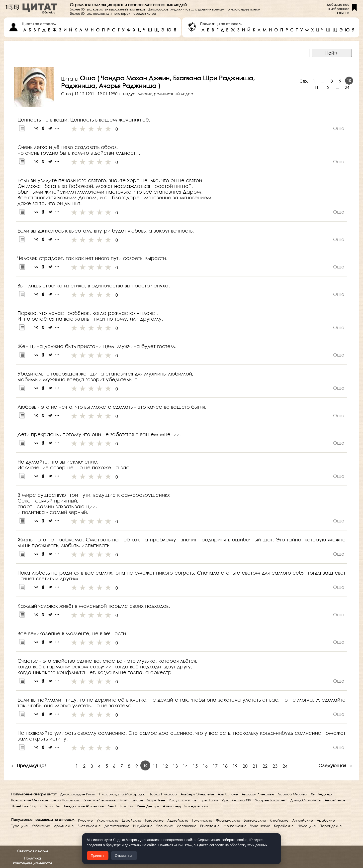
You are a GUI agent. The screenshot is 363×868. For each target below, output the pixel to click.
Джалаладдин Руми (78, 794)
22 (265, 766)
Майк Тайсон (131, 800)
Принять (98, 856)
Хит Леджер (321, 794)
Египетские (210, 826)
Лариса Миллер (292, 794)
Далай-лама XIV (237, 800)
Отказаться (124, 856)
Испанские (187, 826)
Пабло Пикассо (163, 794)
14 (185, 766)
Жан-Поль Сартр (26, 806)
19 (235, 766)
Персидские (331, 826)
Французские (228, 820)
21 (255, 766)
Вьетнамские (89, 826)
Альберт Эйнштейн (197, 794)
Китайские (279, 820)
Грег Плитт (209, 800)
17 (215, 766)
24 (347, 87)
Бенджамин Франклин (84, 806)
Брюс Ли (53, 806)
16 (205, 766)
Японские (165, 826)
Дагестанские (117, 826)
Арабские (326, 820)
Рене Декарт (148, 806)
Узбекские (41, 826)
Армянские (64, 826)
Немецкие (307, 826)
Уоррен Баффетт (271, 800)
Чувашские (260, 826)
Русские (85, 820)
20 (245, 766)
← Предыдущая (29, 765)
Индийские (143, 826)
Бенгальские (255, 820)
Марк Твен (156, 800)
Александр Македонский (185, 806)
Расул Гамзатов (183, 800)
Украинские (107, 820)
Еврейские (132, 820)
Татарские (154, 820)
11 (316, 87)
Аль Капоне (228, 794)
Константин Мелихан (30, 800)
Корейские (284, 826)
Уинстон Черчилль (100, 800)
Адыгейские (178, 820)
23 (275, 766)
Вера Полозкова (66, 800)
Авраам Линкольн (258, 794)
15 (195, 766)
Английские (303, 820)
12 (327, 87)
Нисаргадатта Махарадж (122, 794)
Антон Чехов (335, 800)
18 (225, 766)
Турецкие (20, 826)
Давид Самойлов (306, 800)
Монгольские (235, 826)
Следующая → (335, 765)
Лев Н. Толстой (120, 806)
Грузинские (202, 820)
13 (175, 766)
